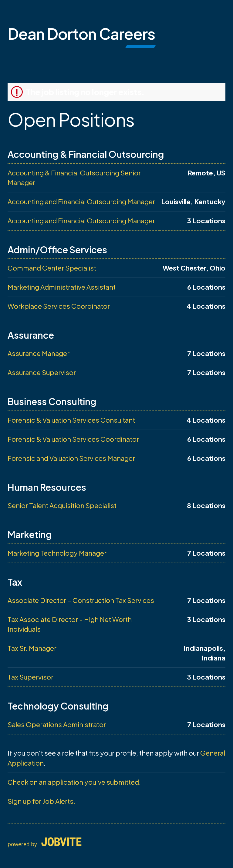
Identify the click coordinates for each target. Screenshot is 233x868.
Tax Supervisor (30, 677)
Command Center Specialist (52, 268)
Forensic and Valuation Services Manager (71, 458)
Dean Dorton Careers (81, 33)
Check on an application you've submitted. (74, 782)
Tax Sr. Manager (32, 648)
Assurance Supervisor (42, 372)
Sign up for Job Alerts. (41, 801)
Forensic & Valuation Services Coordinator (73, 439)
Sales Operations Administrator (57, 724)
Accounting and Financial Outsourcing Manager (81, 201)
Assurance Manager (39, 353)
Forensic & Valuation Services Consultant (71, 420)
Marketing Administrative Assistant (62, 287)
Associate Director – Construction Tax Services (81, 600)
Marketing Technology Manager (57, 553)
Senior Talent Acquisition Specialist (62, 505)
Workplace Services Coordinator (59, 306)
